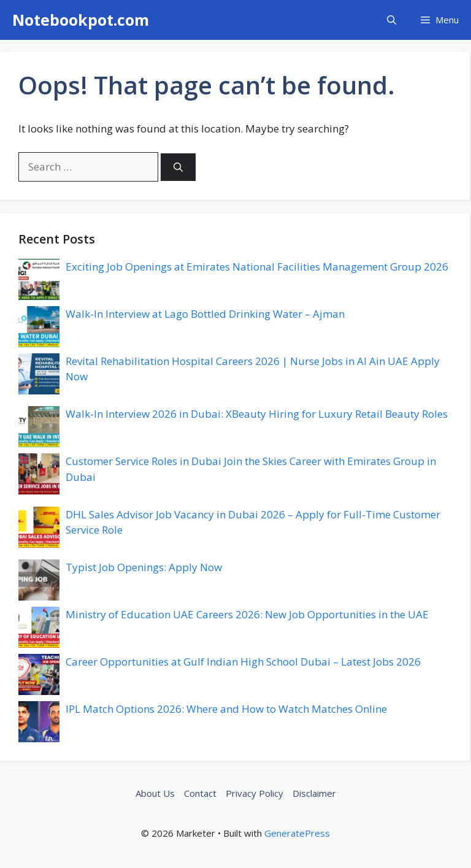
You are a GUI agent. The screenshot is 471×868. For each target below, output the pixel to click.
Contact (200, 793)
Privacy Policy (255, 793)
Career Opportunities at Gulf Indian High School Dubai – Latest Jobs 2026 (243, 662)
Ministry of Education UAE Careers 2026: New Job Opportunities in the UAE (247, 614)
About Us (155, 793)
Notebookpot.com (81, 20)
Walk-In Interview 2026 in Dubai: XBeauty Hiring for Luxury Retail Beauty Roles (257, 414)
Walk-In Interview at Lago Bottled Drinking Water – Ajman (205, 314)
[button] (392, 20)
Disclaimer (314, 793)
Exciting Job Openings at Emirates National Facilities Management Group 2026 (257, 267)
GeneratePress (297, 833)
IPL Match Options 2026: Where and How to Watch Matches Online (226, 709)
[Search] (178, 167)
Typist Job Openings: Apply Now (144, 567)
